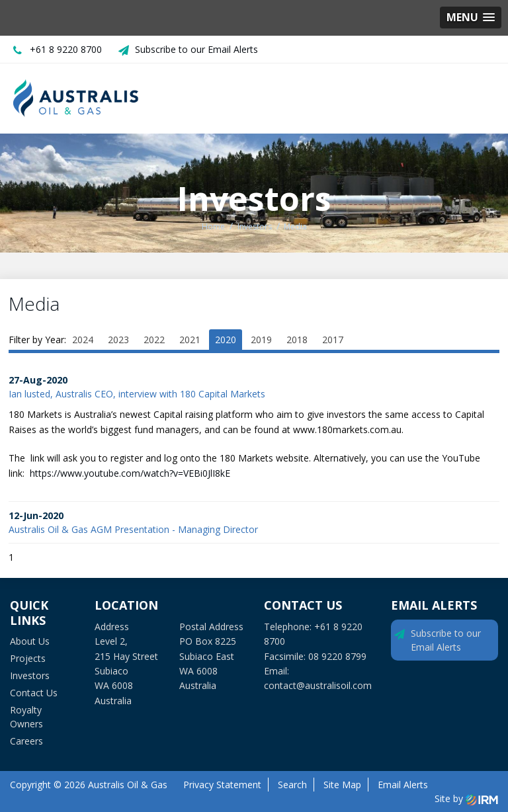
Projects (28, 658)
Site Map (342, 785)
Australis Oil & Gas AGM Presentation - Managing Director (133, 529)
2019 (261, 340)
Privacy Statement (222, 785)
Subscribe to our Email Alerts (196, 49)
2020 (226, 340)
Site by (466, 798)
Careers (26, 741)
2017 (333, 340)
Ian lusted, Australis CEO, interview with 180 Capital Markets (137, 394)
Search (292, 785)
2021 (190, 340)
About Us (30, 641)
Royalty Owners (26, 717)
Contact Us (34, 693)
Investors (30, 675)
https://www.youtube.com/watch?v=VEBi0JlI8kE (131, 473)
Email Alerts (403, 785)
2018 (297, 340)
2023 (118, 340)
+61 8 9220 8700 (66, 49)
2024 (83, 340)
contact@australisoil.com (318, 685)
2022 (154, 340)
